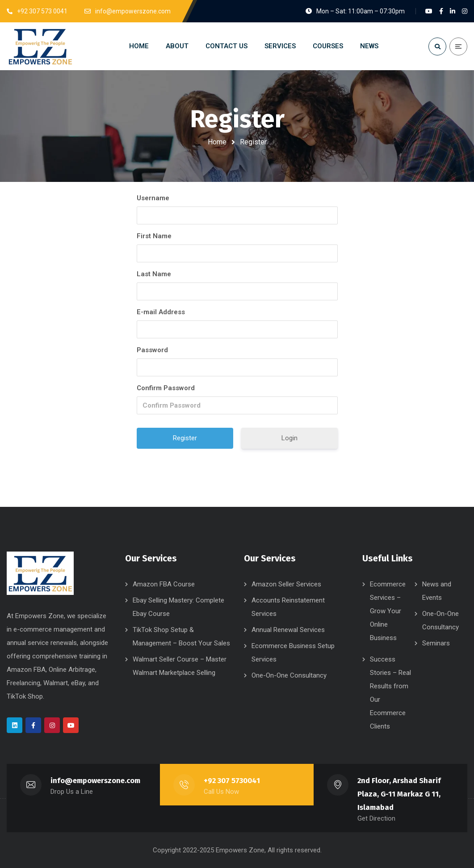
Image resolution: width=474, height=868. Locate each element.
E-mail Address (161, 312)
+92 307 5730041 (232, 781)
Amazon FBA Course (164, 584)
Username (153, 198)
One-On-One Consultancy (289, 675)
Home (217, 142)
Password (152, 350)
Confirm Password (166, 388)
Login (289, 438)
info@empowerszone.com (95, 781)
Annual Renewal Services (288, 630)
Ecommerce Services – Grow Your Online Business (388, 611)
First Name (154, 236)
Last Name (154, 274)
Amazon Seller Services (286, 584)
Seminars (436, 643)
